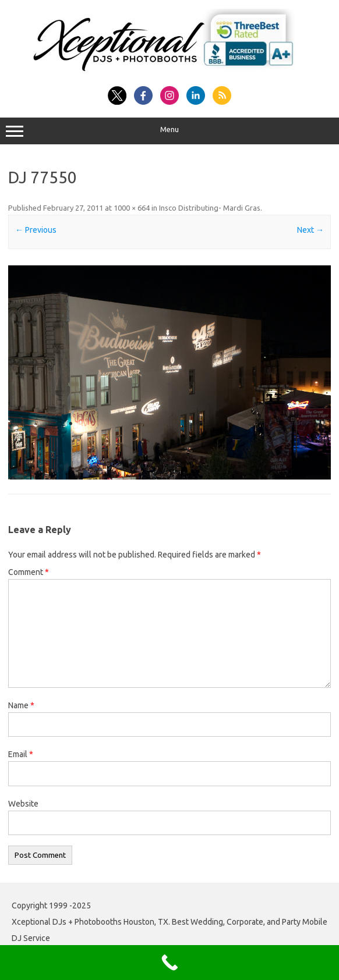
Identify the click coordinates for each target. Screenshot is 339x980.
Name (21, 705)
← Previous (36, 230)
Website (23, 804)
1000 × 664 (132, 208)
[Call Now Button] (169, 963)
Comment (29, 572)
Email (21, 754)
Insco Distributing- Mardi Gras (210, 208)
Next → (310, 230)
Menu (169, 131)
